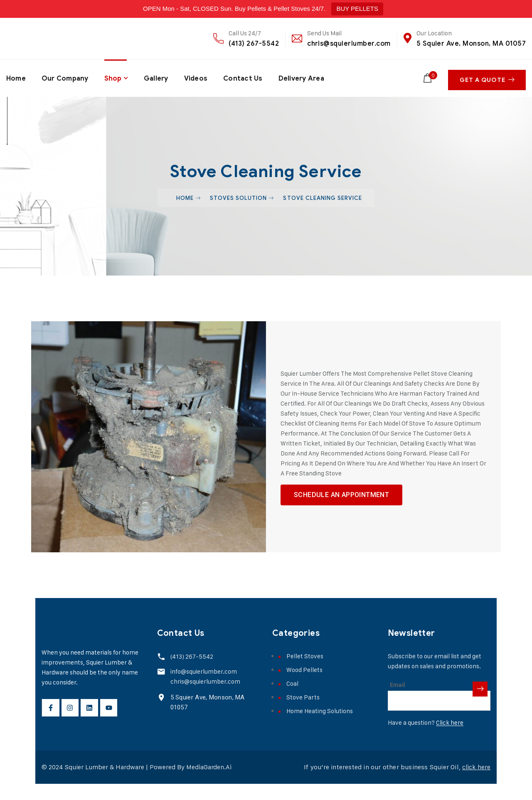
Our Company (65, 77)
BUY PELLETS (357, 9)
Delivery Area (303, 77)
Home (16, 77)
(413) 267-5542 (254, 43)
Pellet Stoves (305, 672)
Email (398, 701)
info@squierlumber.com (203, 688)
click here (476, 783)
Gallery (156, 77)
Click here (450, 739)
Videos (197, 77)
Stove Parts (303, 713)
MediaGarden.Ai (209, 783)
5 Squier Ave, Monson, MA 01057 (471, 43)
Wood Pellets (304, 686)
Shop (113, 77)
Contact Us (244, 77)
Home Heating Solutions (320, 727)
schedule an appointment (341, 502)
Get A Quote (488, 78)
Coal (292, 700)
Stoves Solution (239, 196)
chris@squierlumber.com (349, 43)
